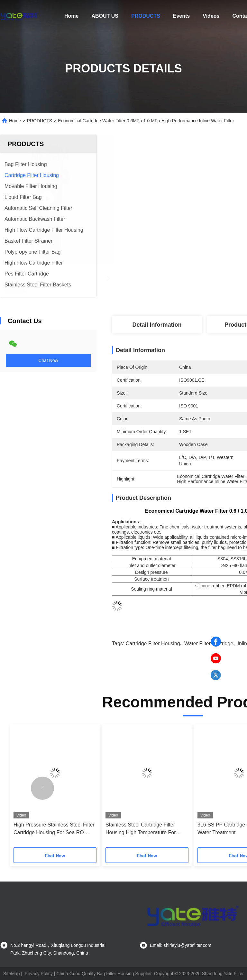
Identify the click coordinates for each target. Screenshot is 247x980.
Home (71, 16)
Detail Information (157, 325)
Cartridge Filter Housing (153, 644)
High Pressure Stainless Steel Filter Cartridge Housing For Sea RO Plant (54, 829)
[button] (42, 788)
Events (181, 16)
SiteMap (11, 974)
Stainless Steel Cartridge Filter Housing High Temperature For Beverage (141, 829)
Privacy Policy (39, 974)
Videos (211, 16)
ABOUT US (105, 16)
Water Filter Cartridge (209, 644)
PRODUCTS (146, 16)
